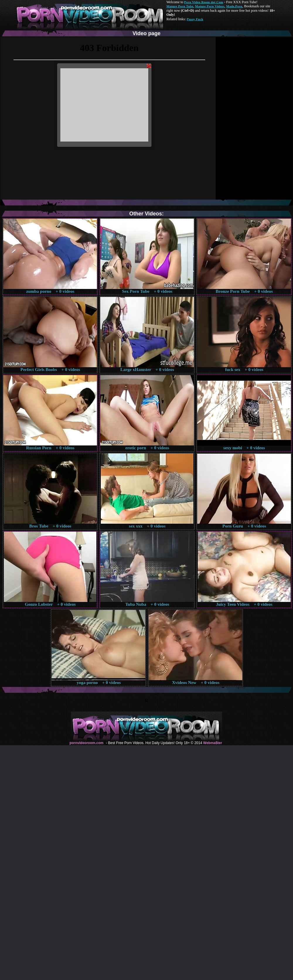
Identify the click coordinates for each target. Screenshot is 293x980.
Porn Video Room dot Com (203, 2)
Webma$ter (212, 743)
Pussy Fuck (195, 19)
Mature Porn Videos (210, 6)
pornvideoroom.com (86, 743)
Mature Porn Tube (180, 6)
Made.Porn (234, 6)
